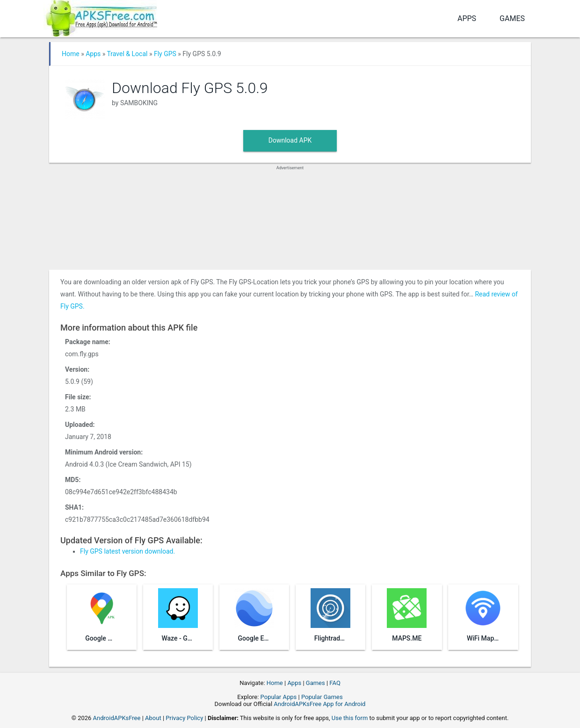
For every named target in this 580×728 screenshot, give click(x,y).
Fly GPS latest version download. (127, 551)
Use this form (350, 718)
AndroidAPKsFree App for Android (319, 704)
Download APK (290, 140)
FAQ (335, 683)
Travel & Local (127, 54)
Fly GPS (165, 54)
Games (512, 18)
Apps (467, 18)
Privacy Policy (184, 718)
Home (71, 54)
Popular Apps (279, 697)
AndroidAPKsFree (117, 718)
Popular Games (322, 697)
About (153, 718)
